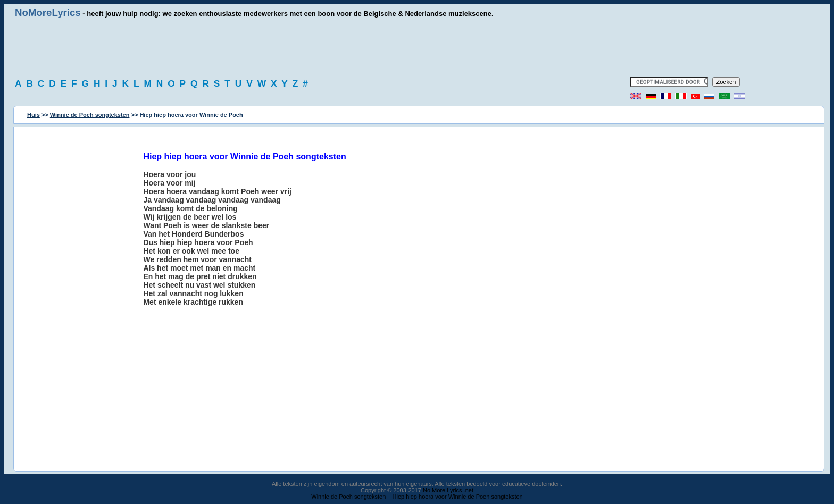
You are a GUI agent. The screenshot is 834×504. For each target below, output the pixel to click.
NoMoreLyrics (48, 12)
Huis (34, 115)
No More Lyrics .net (448, 490)
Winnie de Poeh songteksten (90, 115)
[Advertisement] (417, 48)
